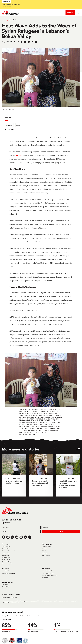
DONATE (70, 12)
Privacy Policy (5, 587)
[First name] (21, 527)
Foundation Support (7, 562)
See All (77, 449)
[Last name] (61, 527)
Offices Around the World (9, 573)
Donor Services (6, 546)
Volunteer (45, 553)
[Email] (21, 531)
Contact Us (5, 585)
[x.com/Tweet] (12, 537)
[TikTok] (30, 537)
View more (10, 129)
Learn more (6, 7)
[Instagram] (17, 537)
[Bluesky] (8, 537)
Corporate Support (7, 564)
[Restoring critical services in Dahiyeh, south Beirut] (41, 475)
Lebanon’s (19, 155)
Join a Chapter (46, 555)
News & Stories (14, 20)
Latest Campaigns (47, 546)
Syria (18, 125)
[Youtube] (21, 537)
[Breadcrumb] (41, 20)
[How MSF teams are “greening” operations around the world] (68, 475)
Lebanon (9, 125)
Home (4, 20)
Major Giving (5, 555)
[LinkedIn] (25, 537)
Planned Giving (6, 560)
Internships (45, 578)
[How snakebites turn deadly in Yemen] (14, 475)
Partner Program (6, 557)
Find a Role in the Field (48, 573)
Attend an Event (46, 551)
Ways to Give (5, 553)
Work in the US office (48, 571)
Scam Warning (6, 589)
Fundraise (45, 549)
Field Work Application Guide (50, 575)
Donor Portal (5, 549)
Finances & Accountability (9, 551)
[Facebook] (4, 537)
